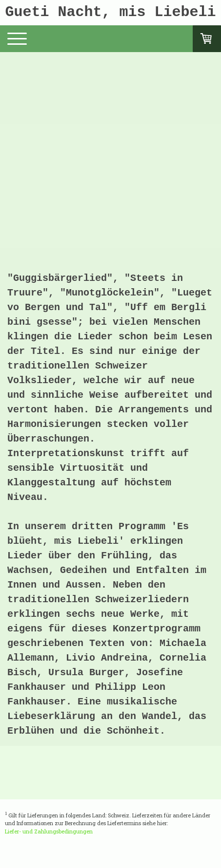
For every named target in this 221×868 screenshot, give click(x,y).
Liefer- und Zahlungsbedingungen (49, 831)
